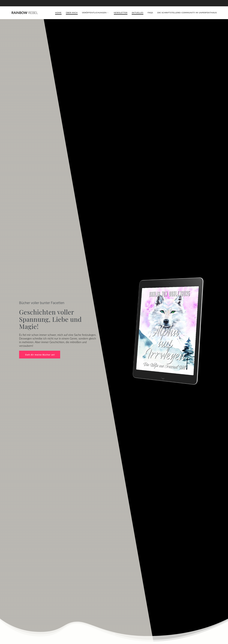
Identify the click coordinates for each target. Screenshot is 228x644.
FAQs (150, 13)
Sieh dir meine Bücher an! (40, 355)
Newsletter (121, 13)
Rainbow (25, 13)
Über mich (72, 13)
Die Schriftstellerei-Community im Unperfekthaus (187, 13)
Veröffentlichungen (94, 13)
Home (58, 13)
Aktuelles (138, 13)
